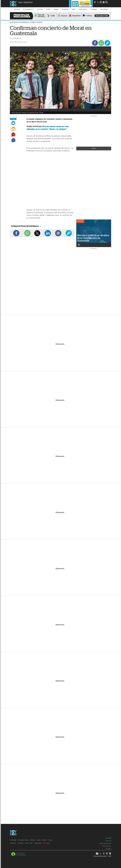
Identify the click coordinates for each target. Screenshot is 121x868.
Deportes (65, 9)
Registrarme (28, 2)
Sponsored (46, 843)
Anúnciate (108, 838)
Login (20, 2)
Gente (40, 22)
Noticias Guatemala (20, 22)
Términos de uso (107, 846)
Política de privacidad (105, 844)
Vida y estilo (83, 9)
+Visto (94, 148)
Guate (48, 9)
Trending (94, 9)
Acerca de (108, 841)
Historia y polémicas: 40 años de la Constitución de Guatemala (93, 238)
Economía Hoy (28, 9)
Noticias (40, 9)
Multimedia (38, 843)
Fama (74, 9)
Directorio (108, 849)
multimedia (104, 9)
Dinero (56, 9)
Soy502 (17, 9)
